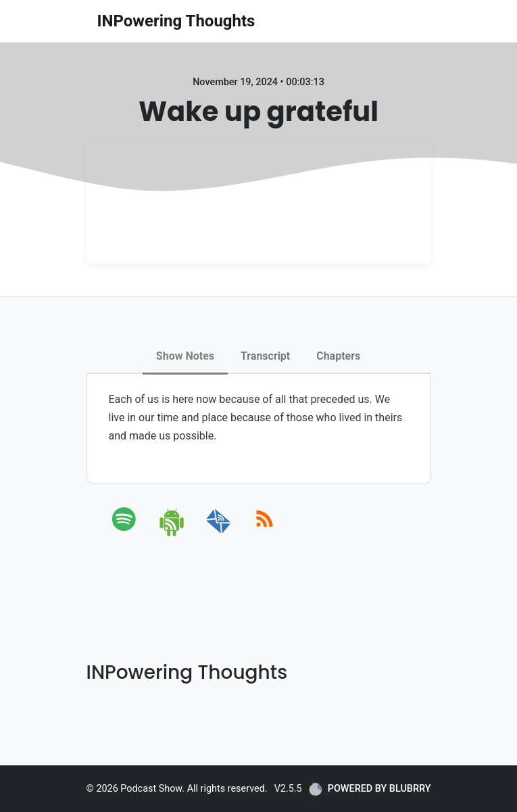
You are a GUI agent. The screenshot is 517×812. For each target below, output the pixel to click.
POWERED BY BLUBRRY (370, 789)
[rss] (265, 534)
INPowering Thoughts (176, 21)
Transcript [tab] (265, 356)
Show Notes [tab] (185, 356)
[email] (219, 534)
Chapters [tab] (338, 356)
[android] (173, 534)
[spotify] (127, 534)
